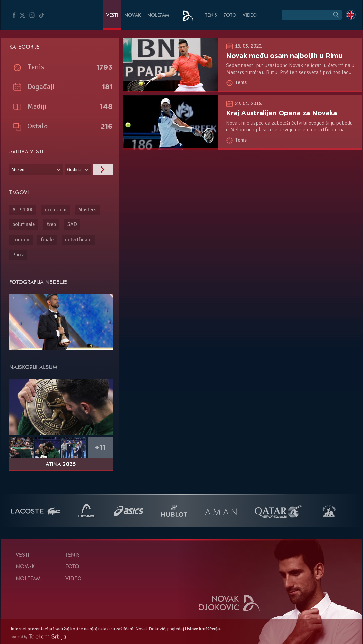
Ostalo (37, 126)
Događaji (41, 87)
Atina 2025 (61, 465)
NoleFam (158, 16)
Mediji (37, 106)
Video (250, 16)
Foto (230, 16)
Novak (133, 16)
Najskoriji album (33, 368)
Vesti (112, 16)
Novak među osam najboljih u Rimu (284, 56)
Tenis (211, 16)
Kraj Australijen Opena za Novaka (282, 113)
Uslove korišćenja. (203, 629)
